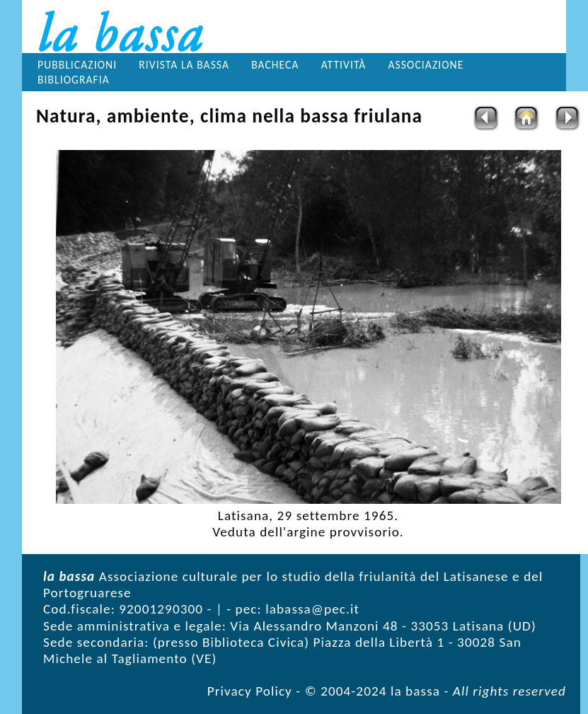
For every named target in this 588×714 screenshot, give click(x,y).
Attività (344, 65)
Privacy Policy (250, 691)
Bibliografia (74, 80)
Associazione (426, 65)
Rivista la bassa (184, 65)
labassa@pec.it (312, 609)
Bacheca (275, 65)
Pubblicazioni (77, 65)
